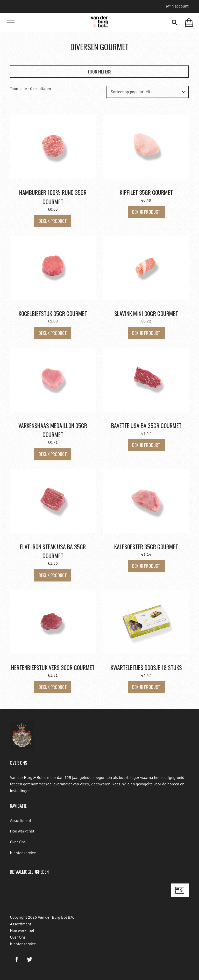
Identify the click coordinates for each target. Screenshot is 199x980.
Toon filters (99, 72)
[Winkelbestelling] (154, 92)
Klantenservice (23, 853)
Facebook (17, 959)
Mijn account (177, 6)
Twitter (29, 959)
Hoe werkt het (22, 831)
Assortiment (20, 821)
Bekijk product (53, 221)
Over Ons (18, 842)
